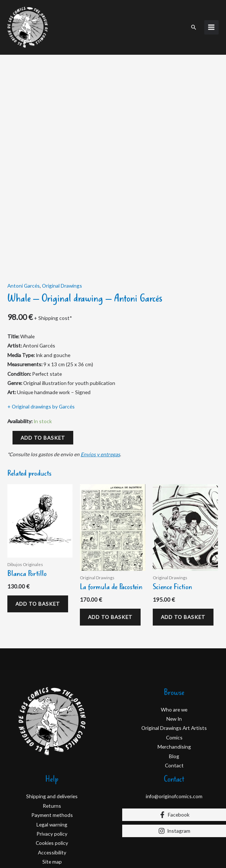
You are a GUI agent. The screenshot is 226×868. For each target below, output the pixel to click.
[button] (194, 24)
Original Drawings (62, 215)
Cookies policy (52, 775)
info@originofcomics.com (174, 728)
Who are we (174, 642)
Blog (174, 688)
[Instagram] (174, 763)
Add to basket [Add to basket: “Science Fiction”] (185, 548)
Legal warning (52, 756)
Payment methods (52, 747)
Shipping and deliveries (52, 728)
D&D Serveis (66, 845)
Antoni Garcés (24, 215)
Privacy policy (52, 766)
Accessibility (52, 784)
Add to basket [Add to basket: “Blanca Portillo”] (40, 535)
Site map (52, 794)
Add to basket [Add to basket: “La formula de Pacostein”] (112, 548)
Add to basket (43, 368)
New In (174, 651)
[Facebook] (174, 747)
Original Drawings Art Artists (174, 660)
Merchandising (174, 679)
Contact (174, 697)
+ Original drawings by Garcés (41, 337)
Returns (52, 738)
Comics (174, 669)
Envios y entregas (100, 384)
